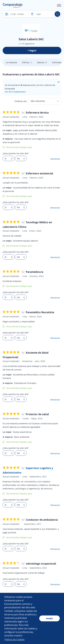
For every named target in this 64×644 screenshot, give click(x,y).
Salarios (42, 62)
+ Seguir (32, 50)
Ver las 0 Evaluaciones (15, 92)
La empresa (11, 62)
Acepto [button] (50, 618)
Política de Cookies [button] (15, 639)
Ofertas (27, 62)
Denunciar (55, 159)
